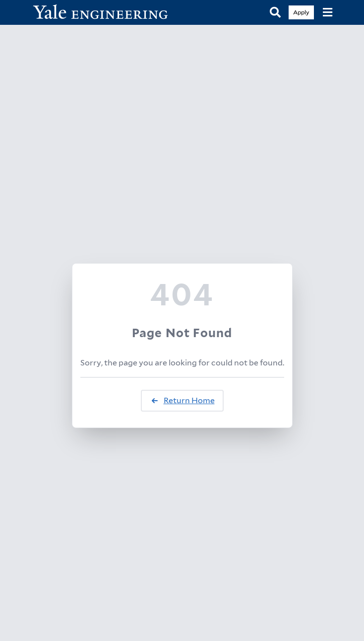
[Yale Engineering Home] (106, 13)
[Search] (275, 13)
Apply (301, 12)
